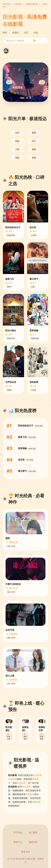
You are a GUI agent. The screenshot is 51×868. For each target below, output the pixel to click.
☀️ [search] (34, 41)
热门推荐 (33, 832)
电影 (5, 33)
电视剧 (16, 33)
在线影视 (18, 4)
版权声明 (33, 842)
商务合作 (26, 852)
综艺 (26, 33)
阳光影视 (6, 4)
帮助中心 (18, 842)
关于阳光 (18, 832)
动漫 (36, 33)
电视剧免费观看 (32, 4)
